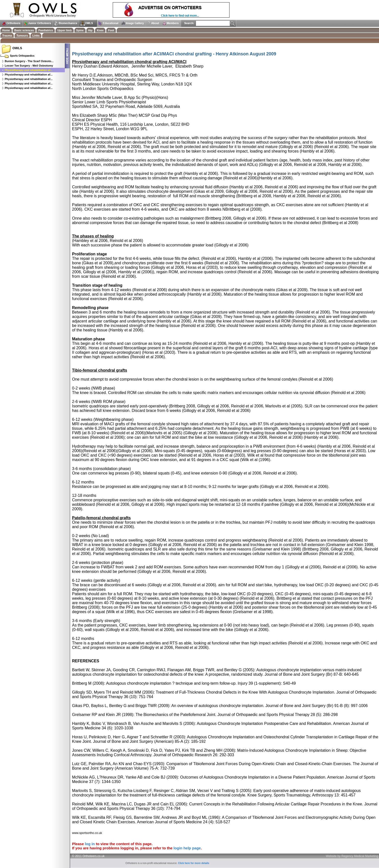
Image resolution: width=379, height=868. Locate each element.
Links (36, 36)
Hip (90, 30)
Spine (80, 30)
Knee (100, 30)
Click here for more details (194, 863)
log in (90, 844)
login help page (187, 848)
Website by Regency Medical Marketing (352, 856)
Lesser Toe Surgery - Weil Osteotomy (29, 66)
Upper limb (64, 30)
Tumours (22, 36)
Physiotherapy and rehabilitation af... (29, 75)
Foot (111, 30)
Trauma (7, 36)
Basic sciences (24, 30)
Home (6, 30)
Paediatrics (46, 30)
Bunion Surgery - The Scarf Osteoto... (29, 61)
